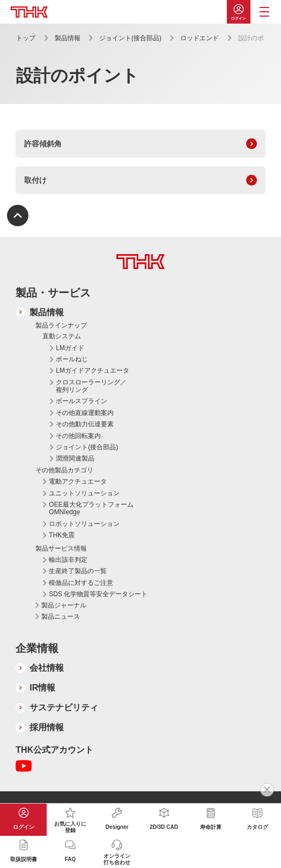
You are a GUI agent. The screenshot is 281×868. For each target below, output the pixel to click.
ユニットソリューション (84, 493)
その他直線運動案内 (85, 413)
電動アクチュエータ (78, 481)
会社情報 (47, 668)
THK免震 (62, 535)
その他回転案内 (78, 436)
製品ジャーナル (64, 605)
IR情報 (42, 688)
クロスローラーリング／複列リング (91, 386)
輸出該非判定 (68, 560)
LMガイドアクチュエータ (93, 370)
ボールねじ (72, 359)
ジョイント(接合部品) (130, 38)
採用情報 (47, 727)
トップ (26, 38)
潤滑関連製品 (75, 458)
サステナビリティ (64, 707)
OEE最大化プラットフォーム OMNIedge (91, 508)
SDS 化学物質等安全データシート (98, 594)
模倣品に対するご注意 (81, 583)
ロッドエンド (199, 38)
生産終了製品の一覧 (78, 571)
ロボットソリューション (84, 524)
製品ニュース (61, 617)
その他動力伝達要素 (85, 424)
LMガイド (70, 348)
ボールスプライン (82, 401)
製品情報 (68, 38)
